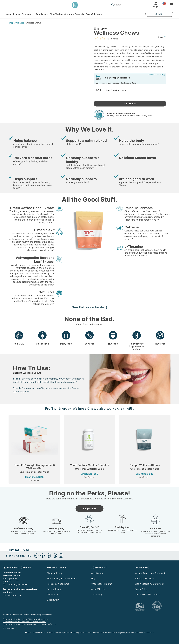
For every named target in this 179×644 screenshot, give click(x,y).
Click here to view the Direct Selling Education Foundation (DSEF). (29, 624)
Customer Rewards (74, 14)
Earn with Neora (94, 14)
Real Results (42, 14)
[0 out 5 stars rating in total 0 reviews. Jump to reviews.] (106, 38)
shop (11, 23)
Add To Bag (130, 104)
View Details (34, 480)
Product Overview (22, 14)
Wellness (20, 23)
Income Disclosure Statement (150, 573)
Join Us (159, 14)
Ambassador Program (102, 584)
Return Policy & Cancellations (62, 579)
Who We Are (56, 14)
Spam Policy (141, 589)
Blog (93, 579)
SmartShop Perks (157, 75)
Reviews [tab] (14, 550)
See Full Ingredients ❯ (90, 307)
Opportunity (53, 600)
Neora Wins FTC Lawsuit (148, 594)
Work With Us (98, 589)
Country (164, 3)
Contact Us (53, 594)
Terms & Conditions (145, 579)
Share (162, 37)
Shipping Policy (55, 573)
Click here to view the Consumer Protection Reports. (24, 622)
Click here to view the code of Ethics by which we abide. (26, 619)
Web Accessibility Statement (149, 584)
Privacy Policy (54, 589)
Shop (9, 14)
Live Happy (97, 594)
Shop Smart (89, 509)
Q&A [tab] (26, 550)
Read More (99, 69)
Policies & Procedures (58, 584)
